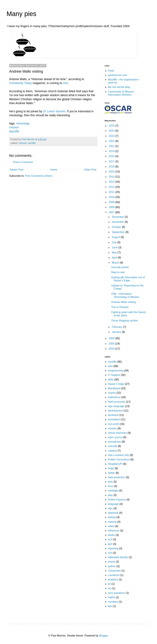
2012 (112, 187)
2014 (112, 177)
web (110, 366)
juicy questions (117, 593)
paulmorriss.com (118, 75)
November (118, 222)
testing (112, 517)
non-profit (113, 424)
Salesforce (114, 397)
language (113, 504)
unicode (113, 446)
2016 (112, 167)
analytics (113, 580)
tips (110, 606)
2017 (112, 161)
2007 (112, 212)
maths (112, 597)
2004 (112, 349)
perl (110, 544)
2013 (112, 182)
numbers (113, 602)
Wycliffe (14, 131)
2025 (112, 126)
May (115, 253)
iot (109, 584)
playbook (113, 513)
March (116, 263)
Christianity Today (21, 83)
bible (111, 380)
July (115, 242)
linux (111, 486)
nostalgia (113, 491)
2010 (112, 197)
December (118, 217)
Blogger (103, 636)
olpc (110, 508)
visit (65, 83)
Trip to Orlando (120, 307)
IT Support (114, 375)
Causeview (114, 571)
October (117, 227)
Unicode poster (120, 267)
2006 (112, 338)
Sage (111, 468)
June (115, 247)
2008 (112, 207)
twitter (111, 473)
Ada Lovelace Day (119, 455)
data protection (117, 477)
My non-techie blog (119, 87)
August (116, 237)
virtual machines (117, 433)
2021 (112, 146)
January (117, 332)
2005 (112, 344)
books (111, 535)
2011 (112, 192)
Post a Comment (23, 162)
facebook (113, 415)
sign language (116, 406)
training (112, 522)
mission (14, 127)
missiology (23, 123)
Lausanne (114, 575)
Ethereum (114, 531)
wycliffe (32, 143)
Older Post (90, 170)
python (112, 566)
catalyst (112, 451)
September (119, 232)
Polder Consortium (119, 459)
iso (110, 588)
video (111, 526)
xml (110, 553)
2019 (112, 151)
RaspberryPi (115, 464)
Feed (111, 71)
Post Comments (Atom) (39, 176)
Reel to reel (118, 272)
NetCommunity (117, 402)
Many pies (21, 14)
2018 (112, 156)
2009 (112, 202)
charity (112, 393)
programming (116, 371)
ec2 (110, 539)
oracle (112, 562)
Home (54, 170)
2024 (112, 131)
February (117, 327)
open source (115, 437)
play (110, 495)
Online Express (117, 500)
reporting (113, 548)
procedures (114, 442)
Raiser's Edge (116, 384)
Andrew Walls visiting (124, 302)
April (115, 258)
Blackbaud (114, 388)
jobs (110, 482)
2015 (112, 172)
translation (114, 419)
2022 (112, 141)
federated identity (118, 557)
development (115, 411)
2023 (112, 136)
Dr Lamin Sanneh (54, 111)
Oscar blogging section (125, 321)
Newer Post (17, 170)
